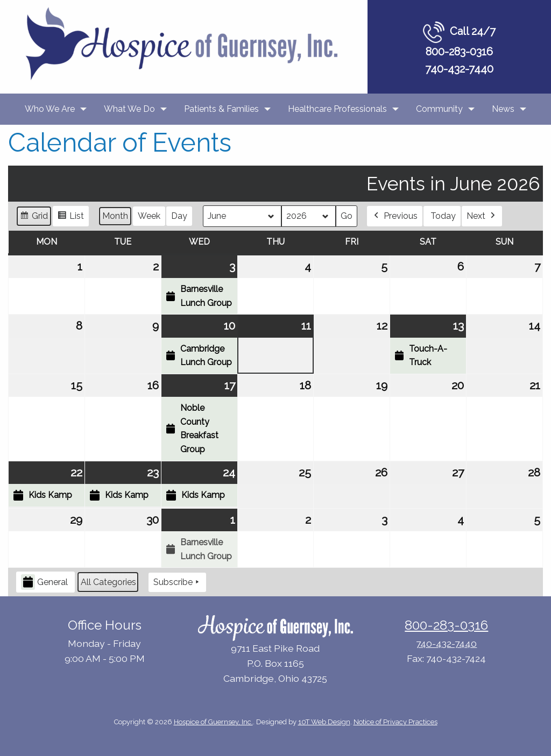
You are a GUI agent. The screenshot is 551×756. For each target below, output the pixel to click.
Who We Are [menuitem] (50, 109)
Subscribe (177, 582)
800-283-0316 (459, 52)
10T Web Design (324, 722)
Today (443, 216)
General (44, 583)
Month (115, 216)
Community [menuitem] (439, 109)
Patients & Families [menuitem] (221, 109)
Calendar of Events (120, 142)
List (70, 217)
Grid (34, 217)
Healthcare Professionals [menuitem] (337, 109)
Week (149, 216)
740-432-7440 (459, 69)
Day (179, 216)
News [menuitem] (503, 109)
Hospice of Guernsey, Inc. (213, 722)
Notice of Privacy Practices (395, 722)
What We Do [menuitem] (129, 109)
